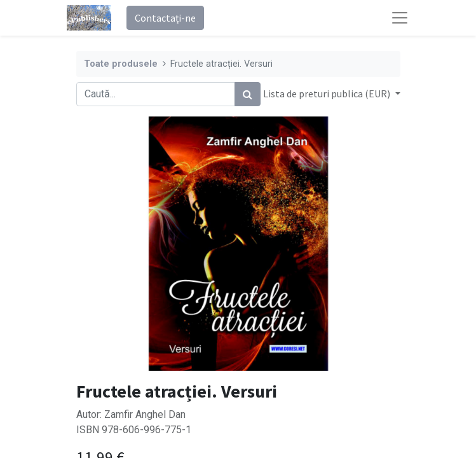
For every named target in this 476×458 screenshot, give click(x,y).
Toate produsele (121, 64)
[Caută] (248, 94)
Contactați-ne (165, 18)
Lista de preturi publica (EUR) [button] (328, 94)
